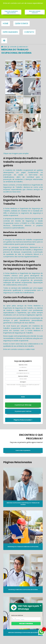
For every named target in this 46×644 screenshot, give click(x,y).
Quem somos (22, 23)
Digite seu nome (23, 365)
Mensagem (23, 382)
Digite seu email (23, 370)
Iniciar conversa (26, 624)
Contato (29, 32)
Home (6, 23)
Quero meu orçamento (23, 450)
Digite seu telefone (23, 376)
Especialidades (10, 32)
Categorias (13, 47)
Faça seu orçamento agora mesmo (11, 12)
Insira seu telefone (17, 615)
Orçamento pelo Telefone (23, 411)
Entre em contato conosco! (35, 12)
